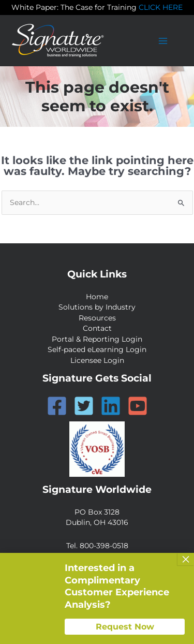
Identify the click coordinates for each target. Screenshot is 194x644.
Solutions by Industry (97, 307)
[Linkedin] (111, 406)
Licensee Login (97, 360)
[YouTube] (138, 406)
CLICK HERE (161, 7)
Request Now (125, 627)
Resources (97, 318)
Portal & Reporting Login (97, 339)
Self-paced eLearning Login (97, 349)
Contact (97, 328)
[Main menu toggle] (163, 41)
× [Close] (186, 559)
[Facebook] (57, 406)
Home (97, 297)
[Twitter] (84, 406)
